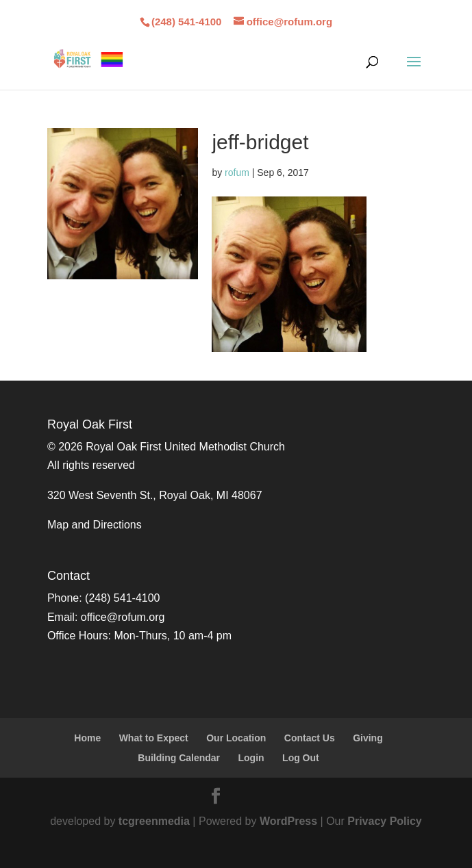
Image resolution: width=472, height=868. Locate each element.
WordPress (288, 821)
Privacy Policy (385, 821)
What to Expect (154, 738)
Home (87, 738)
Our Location (236, 738)
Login (251, 758)
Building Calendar (179, 758)
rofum (237, 173)
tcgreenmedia (154, 821)
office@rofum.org (123, 617)
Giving (368, 738)
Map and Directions (95, 525)
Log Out (301, 758)
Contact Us (310, 738)
